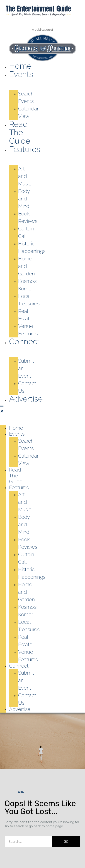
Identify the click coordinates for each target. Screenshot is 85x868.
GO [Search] (66, 842)
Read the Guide (20, 132)
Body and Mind (24, 199)
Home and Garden (27, 266)
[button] (3, 409)
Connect (24, 341)
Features (25, 149)
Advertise (26, 399)
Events (21, 74)
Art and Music (25, 176)
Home (20, 66)
